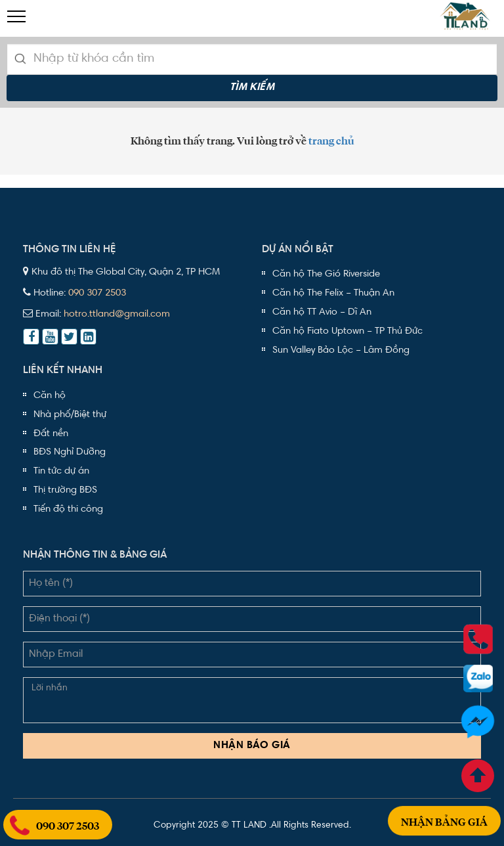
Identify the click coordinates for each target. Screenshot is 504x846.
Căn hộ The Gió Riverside (326, 274)
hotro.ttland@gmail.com (117, 314)
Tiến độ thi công (68, 509)
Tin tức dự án (61, 471)
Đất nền (51, 434)
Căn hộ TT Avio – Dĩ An (322, 312)
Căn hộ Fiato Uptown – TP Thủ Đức (347, 331)
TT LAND (249, 826)
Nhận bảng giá (444, 807)
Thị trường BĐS (65, 490)
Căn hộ (50, 396)
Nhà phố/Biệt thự (70, 415)
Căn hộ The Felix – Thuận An (333, 293)
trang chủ (331, 141)
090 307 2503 (97, 293)
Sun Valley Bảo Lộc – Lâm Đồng (341, 350)
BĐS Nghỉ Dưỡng (70, 452)
